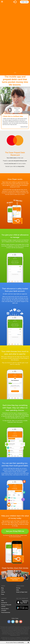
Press (3, 594)
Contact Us (4, 603)
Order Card (24, 2)
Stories (3, 592)
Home (15, 2)
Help (2, 600)
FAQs (18, 590)
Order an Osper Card (22, 592)
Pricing (18, 588)
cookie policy (21, 642)
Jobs (2, 590)
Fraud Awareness (6, 612)
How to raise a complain (5, 609)
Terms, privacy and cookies (6, 606)
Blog (2, 588)
